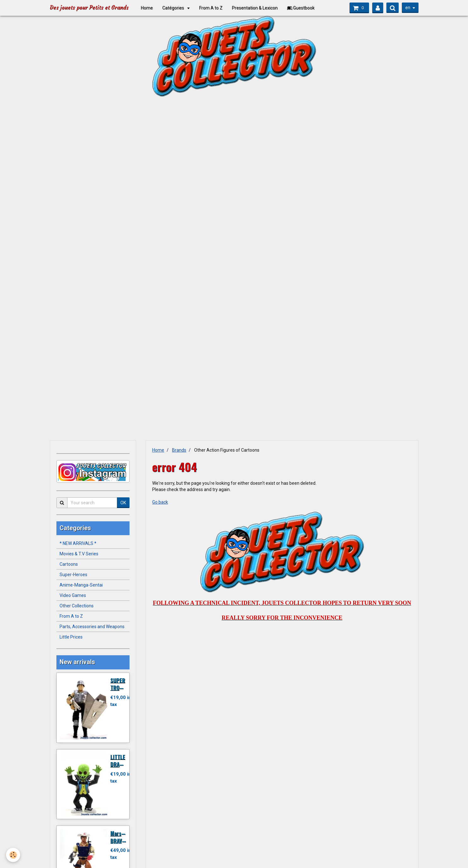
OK (123, 503)
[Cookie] (13, 855)
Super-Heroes (73, 575)
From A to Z (214, 8)
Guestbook (304, 8)
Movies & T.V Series (79, 554)
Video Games (73, 595)
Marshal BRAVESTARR (125, 837)
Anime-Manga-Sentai (81, 585)
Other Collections (77, 606)
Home (150, 8)
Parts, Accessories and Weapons (92, 627)
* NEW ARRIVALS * (78, 543)
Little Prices (71, 637)
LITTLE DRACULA (121, 760)
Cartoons (69, 564)
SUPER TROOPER (121, 684)
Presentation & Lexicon (258, 8)
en (408, 8)
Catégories (177, 8)
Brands (179, 450)
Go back (160, 502)
